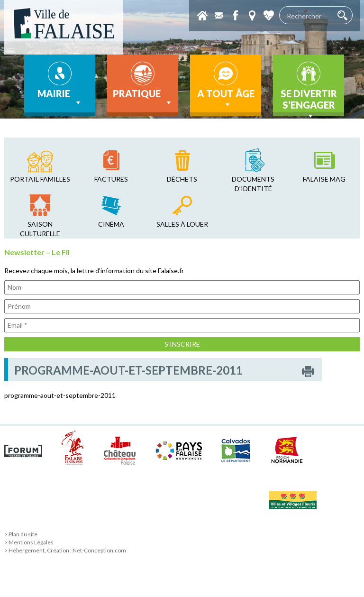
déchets (182, 179)
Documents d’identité (253, 184)
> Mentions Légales (29, 542)
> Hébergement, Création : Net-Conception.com (65, 550)
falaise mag (324, 179)
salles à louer (182, 224)
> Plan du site (21, 534)
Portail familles (40, 179)
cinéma (111, 224)
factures (111, 179)
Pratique (143, 98)
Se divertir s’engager (309, 102)
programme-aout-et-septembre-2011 (60, 395)
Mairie (60, 98)
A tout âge (226, 99)
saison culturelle (40, 229)
